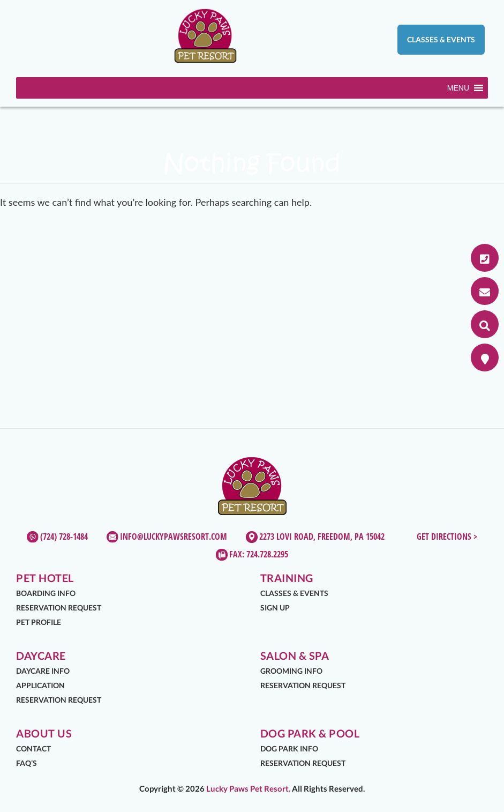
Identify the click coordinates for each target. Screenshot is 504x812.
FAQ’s (27, 763)
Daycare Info (43, 671)
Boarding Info (46, 593)
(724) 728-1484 (64, 537)
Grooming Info (291, 671)
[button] (458, 88)
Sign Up (275, 608)
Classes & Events (441, 39)
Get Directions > (447, 537)
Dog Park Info (289, 748)
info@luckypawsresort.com (174, 537)
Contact (33, 748)
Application (40, 685)
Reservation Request (59, 608)
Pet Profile (39, 622)
